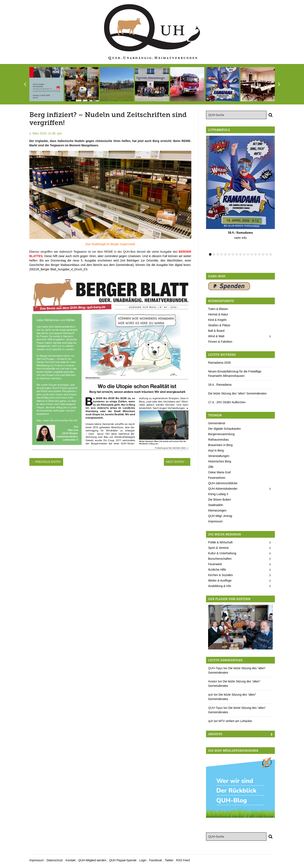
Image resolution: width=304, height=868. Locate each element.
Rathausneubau (219, 440)
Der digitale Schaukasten (224, 429)
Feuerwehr (215, 564)
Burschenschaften (220, 559)
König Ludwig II (218, 494)
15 (263, 254)
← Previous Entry (46, 462)
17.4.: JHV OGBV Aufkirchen (227, 402)
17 (271, 254)
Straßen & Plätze (219, 325)
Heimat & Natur (218, 314)
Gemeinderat (217, 423)
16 (267, 254)
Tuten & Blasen (218, 309)
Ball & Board (216, 331)
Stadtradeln (216, 505)
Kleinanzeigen (217, 510)
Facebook (156, 860)
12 (252, 254)
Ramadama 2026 (219, 363)
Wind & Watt (216, 336)
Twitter (169, 860)
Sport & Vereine (218, 548)
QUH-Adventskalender (223, 489)
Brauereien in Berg (220, 445)
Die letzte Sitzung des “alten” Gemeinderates (237, 393)
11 (248, 254)
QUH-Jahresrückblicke (223, 483)
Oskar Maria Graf (219, 472)
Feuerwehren (217, 478)
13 (256, 254)
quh (59, 133)
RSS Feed (183, 860)
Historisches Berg (220, 461)
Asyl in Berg (216, 450)
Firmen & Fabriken (220, 342)
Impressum (215, 521)
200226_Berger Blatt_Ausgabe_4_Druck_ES (59, 269)
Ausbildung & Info (220, 586)
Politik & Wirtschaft (220, 542)
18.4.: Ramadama (220, 385)
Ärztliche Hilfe (217, 570)
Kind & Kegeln (217, 320)
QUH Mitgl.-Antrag (220, 516)
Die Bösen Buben (220, 500)
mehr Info (240, 238)
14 (259, 254)
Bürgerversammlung (221, 434)
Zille (211, 467)
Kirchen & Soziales (220, 575)
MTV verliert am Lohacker (235, 721)
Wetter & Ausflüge (220, 580)
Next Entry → (177, 462)
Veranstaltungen (219, 456)
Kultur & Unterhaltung (222, 553)
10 (244, 254)
